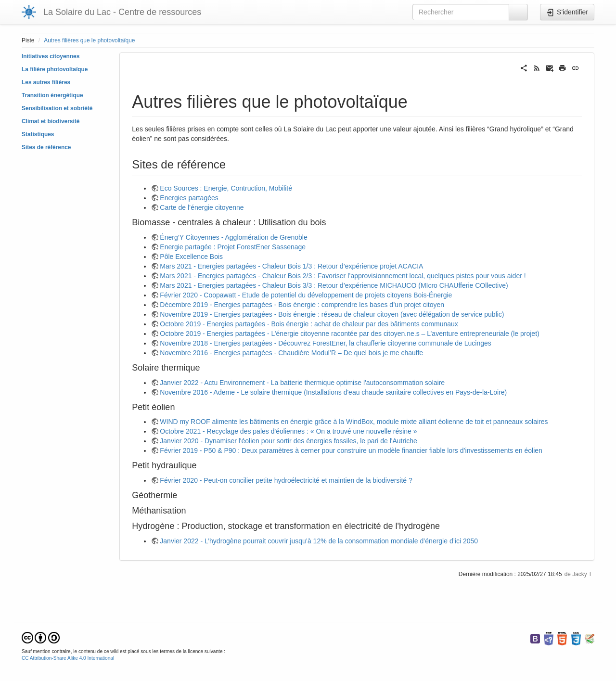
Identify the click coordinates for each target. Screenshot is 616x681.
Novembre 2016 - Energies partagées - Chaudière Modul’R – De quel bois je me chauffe (291, 353)
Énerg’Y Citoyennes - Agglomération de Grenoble (233, 237)
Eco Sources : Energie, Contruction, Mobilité (226, 188)
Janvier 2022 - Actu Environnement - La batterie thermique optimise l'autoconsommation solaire (302, 383)
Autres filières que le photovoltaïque (89, 40)
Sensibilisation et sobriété (57, 108)
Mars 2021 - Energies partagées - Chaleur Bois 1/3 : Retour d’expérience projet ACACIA (291, 266)
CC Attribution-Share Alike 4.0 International (68, 658)
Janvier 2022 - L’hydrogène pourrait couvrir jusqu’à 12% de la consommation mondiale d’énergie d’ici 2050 (319, 541)
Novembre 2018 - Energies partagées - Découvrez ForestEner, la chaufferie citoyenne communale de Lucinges (325, 343)
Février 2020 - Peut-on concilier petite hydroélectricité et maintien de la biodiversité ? (286, 480)
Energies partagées (189, 198)
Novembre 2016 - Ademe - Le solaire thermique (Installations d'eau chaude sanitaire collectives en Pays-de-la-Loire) (333, 392)
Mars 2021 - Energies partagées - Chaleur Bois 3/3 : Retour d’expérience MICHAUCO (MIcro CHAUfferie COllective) (334, 285)
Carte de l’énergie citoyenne (202, 207)
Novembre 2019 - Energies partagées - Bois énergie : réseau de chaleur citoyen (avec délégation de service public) (332, 314)
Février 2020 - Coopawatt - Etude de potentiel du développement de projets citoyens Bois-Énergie (306, 295)
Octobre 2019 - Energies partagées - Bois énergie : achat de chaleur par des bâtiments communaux (309, 324)
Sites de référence (46, 147)
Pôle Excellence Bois (191, 257)
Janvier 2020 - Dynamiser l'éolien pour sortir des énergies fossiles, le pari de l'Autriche (289, 441)
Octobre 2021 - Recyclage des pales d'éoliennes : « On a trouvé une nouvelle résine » (288, 431)
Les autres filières (46, 82)
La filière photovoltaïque (55, 69)
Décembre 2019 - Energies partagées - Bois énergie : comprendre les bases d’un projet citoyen (302, 305)
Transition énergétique (52, 95)
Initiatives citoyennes (51, 56)
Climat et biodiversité (51, 121)
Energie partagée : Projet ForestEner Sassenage (233, 247)
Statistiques (38, 134)
